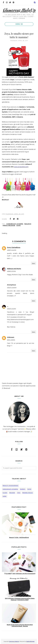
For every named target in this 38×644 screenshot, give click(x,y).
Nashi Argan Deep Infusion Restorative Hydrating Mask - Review (20, 625)
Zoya (19, 225)
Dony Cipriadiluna (14, 247)
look (5, 496)
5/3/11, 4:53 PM (11, 340)
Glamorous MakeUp (19, 10)
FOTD (29, 489)
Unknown (11, 337)
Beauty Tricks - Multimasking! (19, 537)
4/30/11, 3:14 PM (11, 309)
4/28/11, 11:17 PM (11, 271)
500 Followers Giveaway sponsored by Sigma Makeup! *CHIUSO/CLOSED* (20, 599)
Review (12, 493)
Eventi (23, 489)
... (8, 306)
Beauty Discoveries (11, 486)
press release (9, 225)
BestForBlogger (30, 641)
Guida (5, 493)
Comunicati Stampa (15, 224)
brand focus (28, 493)
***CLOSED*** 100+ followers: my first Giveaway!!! (20, 574)
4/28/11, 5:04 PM (12, 250)
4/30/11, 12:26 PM (12, 287)
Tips (19, 493)
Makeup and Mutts (14, 269)
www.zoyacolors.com (21, 167)
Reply (34, 263)
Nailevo (28, 224)
